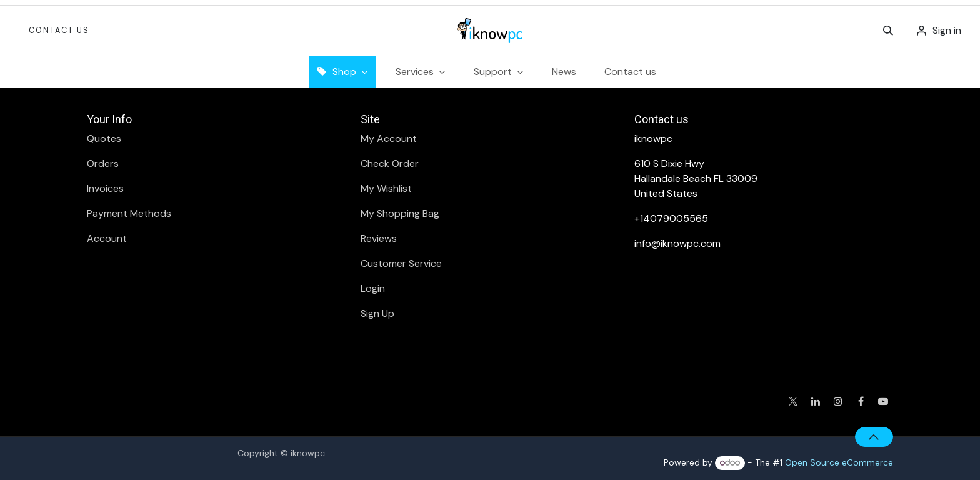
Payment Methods (129, 213)
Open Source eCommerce (839, 462)
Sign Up (377, 313)
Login (373, 288)
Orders (103, 163)
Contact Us (59, 31)
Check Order (390, 163)
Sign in (947, 30)
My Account (389, 138)
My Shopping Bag (400, 213)
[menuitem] (564, 72)
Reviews (379, 238)
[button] (888, 31)
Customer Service (401, 263)
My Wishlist (386, 188)
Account (107, 238)
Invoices (105, 188)
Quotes (104, 138)
